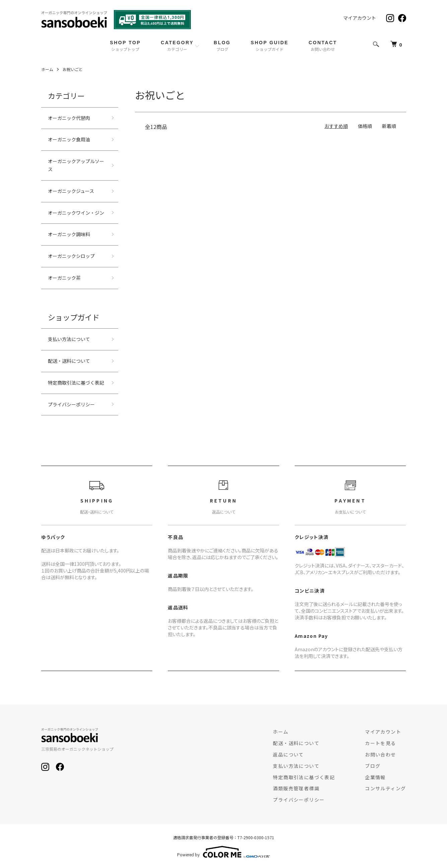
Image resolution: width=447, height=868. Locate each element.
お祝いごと (73, 69)
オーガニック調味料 (69, 234)
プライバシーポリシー (71, 404)
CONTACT (323, 46)
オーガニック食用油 (69, 139)
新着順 (389, 126)
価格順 (365, 126)
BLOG (222, 46)
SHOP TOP (125, 46)
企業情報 (375, 777)
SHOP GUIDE (270, 46)
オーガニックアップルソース (76, 165)
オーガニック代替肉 (69, 118)
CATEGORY (177, 46)
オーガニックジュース (71, 191)
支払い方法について (69, 339)
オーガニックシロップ (71, 256)
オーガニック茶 (64, 278)
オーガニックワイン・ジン (76, 213)
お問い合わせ (380, 754)
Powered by (223, 852)
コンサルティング (385, 788)
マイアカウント (360, 18)
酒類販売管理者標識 (296, 788)
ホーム (47, 69)
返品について (288, 754)
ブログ (373, 766)
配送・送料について (69, 361)
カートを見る (380, 743)
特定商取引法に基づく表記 (76, 383)
